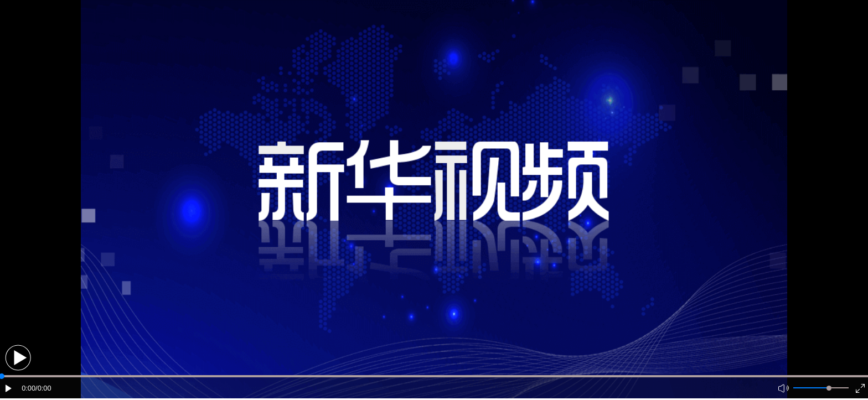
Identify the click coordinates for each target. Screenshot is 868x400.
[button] (18, 358)
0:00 (29, 388)
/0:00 (43, 388)
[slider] (829, 388)
